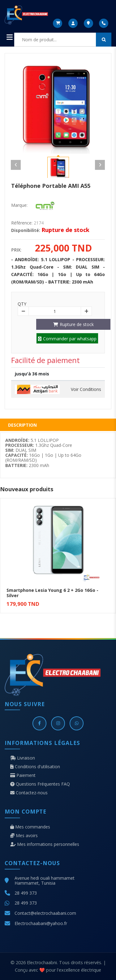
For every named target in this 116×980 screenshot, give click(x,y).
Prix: (16, 250)
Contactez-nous (29, 793)
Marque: (19, 205)
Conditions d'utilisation (35, 767)
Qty (22, 304)
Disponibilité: (26, 230)
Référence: (22, 223)
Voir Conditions (86, 389)
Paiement (23, 775)
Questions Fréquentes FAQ (40, 784)
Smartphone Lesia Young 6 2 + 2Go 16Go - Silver (52, 593)
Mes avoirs (24, 836)
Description (22, 425)
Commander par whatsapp (67, 339)
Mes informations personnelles (45, 844)
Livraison (23, 758)
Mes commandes (30, 827)
